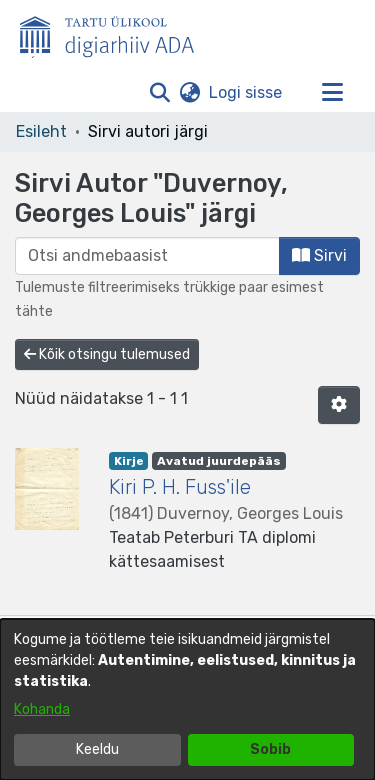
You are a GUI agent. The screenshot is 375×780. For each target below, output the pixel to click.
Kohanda (42, 709)
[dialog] (187, 699)
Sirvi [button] (319, 255)
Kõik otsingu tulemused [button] (107, 354)
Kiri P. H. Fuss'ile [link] (180, 487)
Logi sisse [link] (246, 92)
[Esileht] (115, 33)
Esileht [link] (41, 131)
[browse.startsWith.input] (147, 256)
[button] (159, 93)
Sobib (270, 749)
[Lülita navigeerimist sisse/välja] (332, 93)
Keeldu (97, 749)
